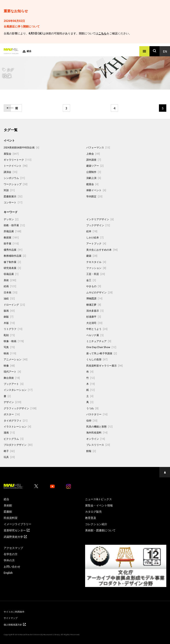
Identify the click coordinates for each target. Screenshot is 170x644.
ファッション (96, 268)
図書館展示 (13, 196)
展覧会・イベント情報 (99, 505)
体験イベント (96, 190)
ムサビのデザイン (99, 292)
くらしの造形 (97, 359)
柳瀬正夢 (94, 305)
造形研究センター (17, 530)
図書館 (8, 512)
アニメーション (16, 359)
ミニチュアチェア (99, 341)
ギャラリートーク (18, 160)
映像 (9, 366)
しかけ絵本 (95, 237)
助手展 (11, 243)
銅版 (9, 317)
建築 (92, 256)
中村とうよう (97, 329)
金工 (91, 280)
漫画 (9, 432)
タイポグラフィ (16, 420)
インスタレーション (18, 390)
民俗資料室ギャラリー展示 (104, 366)
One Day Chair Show (101, 347)
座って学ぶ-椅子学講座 (102, 353)
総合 (6, 499)
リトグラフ (13, 329)
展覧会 (11, 154)
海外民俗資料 (97, 432)
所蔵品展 (12, 231)
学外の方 (9, 560)
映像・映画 (14, 341)
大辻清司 (94, 323)
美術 (10, 280)
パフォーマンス (98, 147)
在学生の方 (11, 554)
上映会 (93, 154)
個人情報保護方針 (15, 624)
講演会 (10, 172)
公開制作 (94, 172)
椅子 (9, 451)
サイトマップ (11, 618)
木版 (9, 323)
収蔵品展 (11, 274)
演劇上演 (94, 178)
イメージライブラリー (18, 524)
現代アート (12, 372)
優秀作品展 (13, 250)
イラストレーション (17, 426)
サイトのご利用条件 (14, 612)
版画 (9, 311)
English (8, 573)
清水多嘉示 (95, 311)
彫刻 (9, 335)
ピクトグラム (14, 439)
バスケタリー (97, 414)
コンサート (13, 202)
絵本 (92, 231)
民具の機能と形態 (99, 426)
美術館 (8, 505)
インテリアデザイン (100, 219)
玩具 (9, 457)
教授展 (11, 237)
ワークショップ (16, 184)
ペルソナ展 (95, 335)
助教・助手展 (14, 225)
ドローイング (14, 305)
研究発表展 (12, 268)
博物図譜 (94, 298)
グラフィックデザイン (20, 408)
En (165, 51)
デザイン (12, 402)
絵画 (10, 286)
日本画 (10, 292)
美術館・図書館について (100, 530)
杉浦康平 (94, 317)
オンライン (96, 439)
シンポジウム (14, 178)
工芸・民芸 (96, 274)
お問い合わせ (12, 566)
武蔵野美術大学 (15, 537)
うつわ (92, 408)
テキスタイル (96, 262)
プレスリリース (98, 445)
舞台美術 (12, 378)
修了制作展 (12, 262)
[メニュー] (144, 51)
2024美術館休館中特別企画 (21, 147)
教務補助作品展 (15, 256)
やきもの (94, 286)
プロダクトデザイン (18, 445)
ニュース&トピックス (98, 499)
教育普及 (91, 518)
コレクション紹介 (96, 524)
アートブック (96, 243)
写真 (9, 347)
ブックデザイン (98, 225)
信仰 (92, 420)
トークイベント (16, 166)
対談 (9, 190)
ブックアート (14, 384)
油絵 (9, 298)
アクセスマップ (13, 548)
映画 (10, 353)
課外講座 (94, 160)
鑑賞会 (92, 184)
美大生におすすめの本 (102, 250)
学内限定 (94, 196)
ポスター (12, 414)
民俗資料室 (11, 518)
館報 (91, 451)
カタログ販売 (93, 512)
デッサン (11, 219)
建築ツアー (95, 166)
